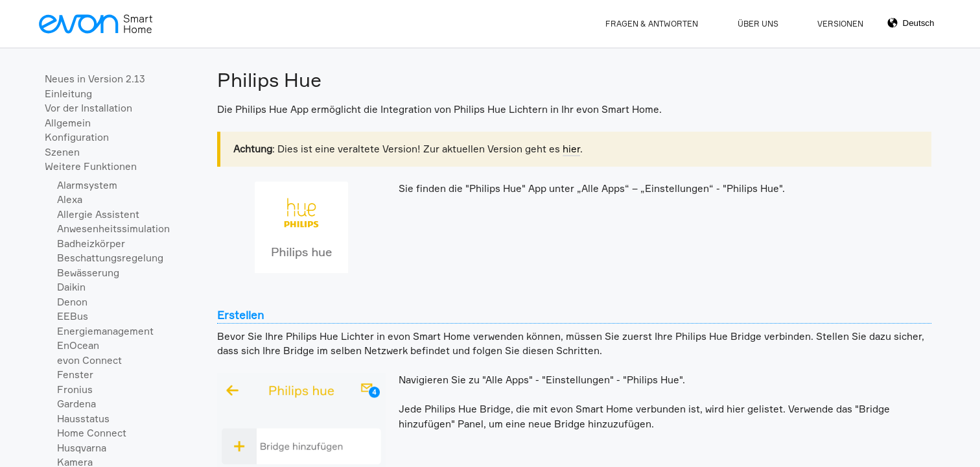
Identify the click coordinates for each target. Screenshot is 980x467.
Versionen (840, 24)
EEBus (73, 316)
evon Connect (89, 360)
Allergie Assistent (98, 214)
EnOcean (78, 345)
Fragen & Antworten (652, 24)
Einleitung (68, 94)
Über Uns (758, 24)
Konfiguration (77, 137)
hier (571, 149)
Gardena (76, 404)
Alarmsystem (87, 185)
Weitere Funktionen (91, 166)
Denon (72, 302)
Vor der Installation (88, 108)
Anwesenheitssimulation (113, 229)
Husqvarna (82, 448)
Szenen (62, 152)
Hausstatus (83, 419)
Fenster (75, 375)
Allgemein (68, 123)
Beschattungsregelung (110, 258)
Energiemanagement (105, 331)
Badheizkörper (91, 244)
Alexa (70, 199)
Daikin (71, 287)
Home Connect (92, 433)
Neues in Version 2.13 (95, 79)
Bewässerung (88, 273)
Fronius (75, 389)
